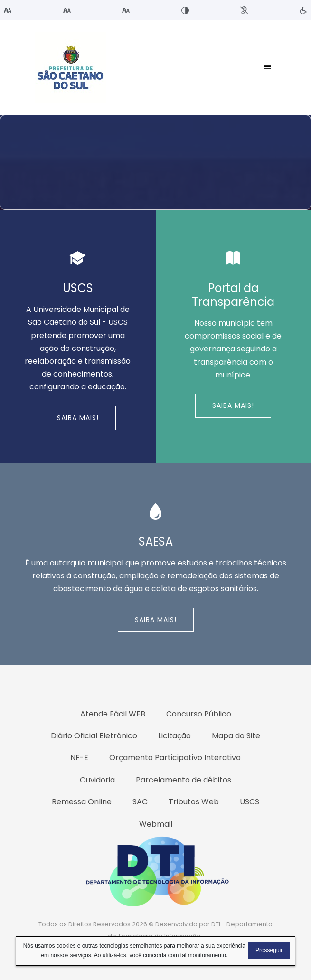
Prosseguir (269, 950)
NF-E (79, 758)
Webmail (156, 824)
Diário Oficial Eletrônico (94, 736)
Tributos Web (194, 802)
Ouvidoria (97, 780)
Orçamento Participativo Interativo (175, 758)
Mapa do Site (236, 736)
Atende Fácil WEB (113, 714)
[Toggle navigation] (267, 67)
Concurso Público (199, 714)
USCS (250, 802)
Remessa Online (82, 802)
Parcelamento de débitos (184, 780)
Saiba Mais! (78, 418)
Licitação (174, 736)
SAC (140, 802)
